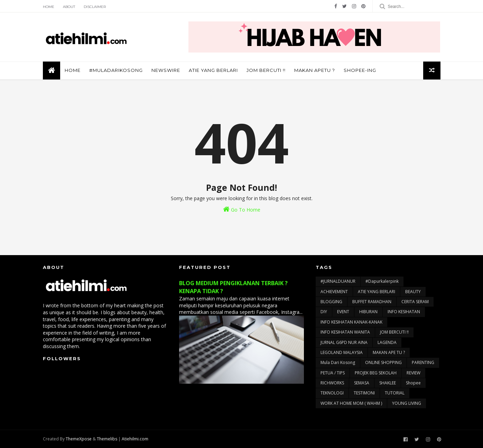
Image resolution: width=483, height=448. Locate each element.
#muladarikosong (116, 70)
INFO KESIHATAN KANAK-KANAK (351, 322)
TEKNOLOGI (332, 393)
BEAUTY (413, 292)
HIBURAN (368, 312)
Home (49, 7)
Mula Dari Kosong (338, 362)
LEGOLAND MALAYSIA (342, 352)
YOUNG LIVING (407, 403)
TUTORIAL (395, 393)
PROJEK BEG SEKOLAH (376, 373)
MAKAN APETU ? (315, 70)
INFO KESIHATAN (404, 312)
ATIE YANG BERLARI (213, 70)
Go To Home (242, 209)
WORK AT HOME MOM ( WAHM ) (351, 403)
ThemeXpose (79, 439)
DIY (324, 312)
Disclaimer (95, 7)
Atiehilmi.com (135, 439)
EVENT (343, 312)
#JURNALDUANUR (338, 281)
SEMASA (362, 383)
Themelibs (107, 439)
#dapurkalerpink (382, 281)
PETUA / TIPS (333, 373)
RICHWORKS (332, 383)
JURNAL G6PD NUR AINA (344, 342)
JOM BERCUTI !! (266, 70)
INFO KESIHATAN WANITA (345, 332)
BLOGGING (331, 302)
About (69, 7)
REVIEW (414, 373)
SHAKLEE (388, 383)
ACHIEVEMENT (334, 292)
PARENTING (423, 362)
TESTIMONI (364, 393)
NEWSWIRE (166, 70)
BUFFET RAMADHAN (372, 302)
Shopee (413, 383)
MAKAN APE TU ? (389, 352)
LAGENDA (387, 342)
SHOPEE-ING (360, 70)
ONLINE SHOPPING (383, 362)
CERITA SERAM (415, 302)
